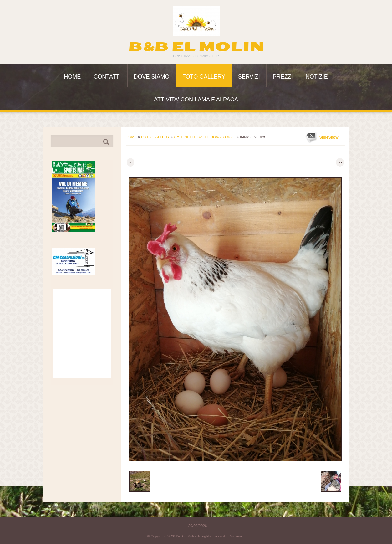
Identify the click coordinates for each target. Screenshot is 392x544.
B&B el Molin (196, 47)
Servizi (249, 77)
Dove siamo (152, 77)
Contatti (107, 77)
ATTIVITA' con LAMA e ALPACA (196, 100)
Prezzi (283, 77)
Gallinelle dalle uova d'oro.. (205, 137)
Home (72, 77)
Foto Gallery (204, 77)
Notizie (317, 77)
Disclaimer (237, 536)
